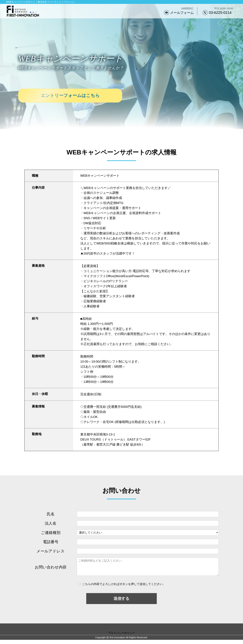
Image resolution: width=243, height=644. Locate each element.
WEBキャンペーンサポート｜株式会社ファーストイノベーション (41, 2)
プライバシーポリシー (122, 637)
